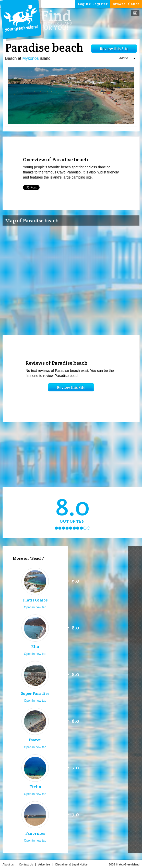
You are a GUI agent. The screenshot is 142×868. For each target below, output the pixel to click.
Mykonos (31, 58)
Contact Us (27, 864)
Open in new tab (35, 607)
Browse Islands (126, 4)
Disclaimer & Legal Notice (73, 864)
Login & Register (93, 4)
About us (9, 864)
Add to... (127, 58)
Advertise (46, 864)
